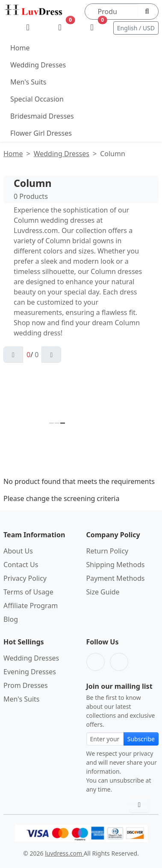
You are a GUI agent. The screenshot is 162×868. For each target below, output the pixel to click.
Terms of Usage (28, 592)
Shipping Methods (116, 565)
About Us (18, 551)
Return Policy (108, 551)
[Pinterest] (119, 662)
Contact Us (21, 565)
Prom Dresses (26, 685)
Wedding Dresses (38, 65)
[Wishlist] (60, 28)
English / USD (136, 28)
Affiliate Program (31, 606)
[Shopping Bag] (92, 28)
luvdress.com (64, 853)
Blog (11, 619)
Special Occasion (37, 99)
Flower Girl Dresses (41, 133)
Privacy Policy (25, 578)
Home (20, 48)
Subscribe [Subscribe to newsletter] (141, 739)
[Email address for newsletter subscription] (105, 739)
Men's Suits (28, 82)
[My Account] (28, 28)
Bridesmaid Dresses (42, 116)
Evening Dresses (30, 672)
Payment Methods (116, 578)
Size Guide (103, 592)
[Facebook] (96, 662)
